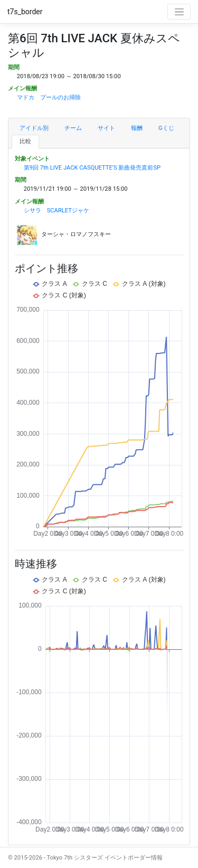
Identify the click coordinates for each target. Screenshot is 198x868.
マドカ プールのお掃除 (49, 97)
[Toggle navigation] (179, 12)
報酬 (137, 128)
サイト (106, 128)
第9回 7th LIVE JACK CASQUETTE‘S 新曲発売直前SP (92, 168)
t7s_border (25, 12)
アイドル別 (34, 128)
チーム (73, 128)
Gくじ (166, 128)
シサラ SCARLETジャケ (56, 211)
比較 (25, 141)
